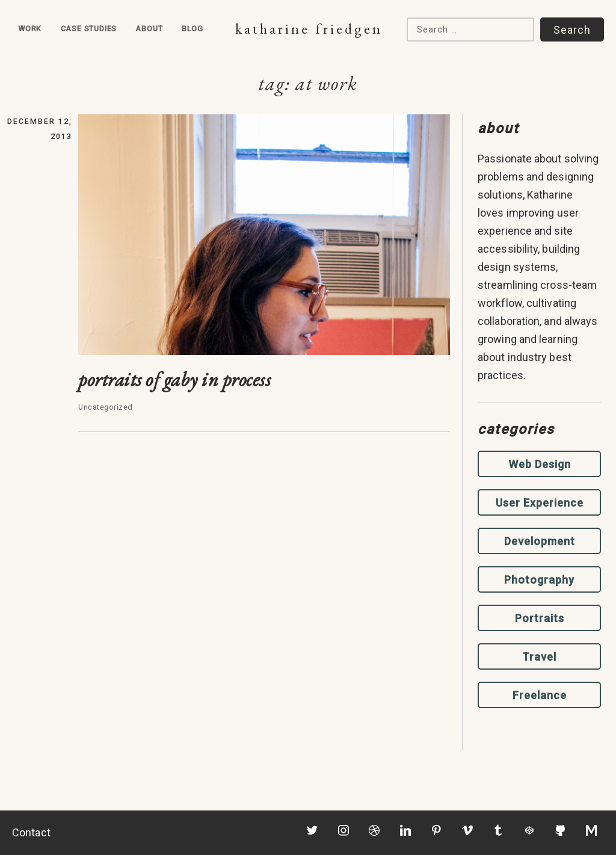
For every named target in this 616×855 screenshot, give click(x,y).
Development (540, 541)
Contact (31, 832)
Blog (192, 29)
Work (30, 29)
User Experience (540, 503)
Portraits (540, 618)
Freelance (540, 695)
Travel (539, 657)
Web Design (540, 464)
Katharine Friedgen (309, 29)
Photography (539, 580)
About (149, 29)
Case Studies (89, 29)
